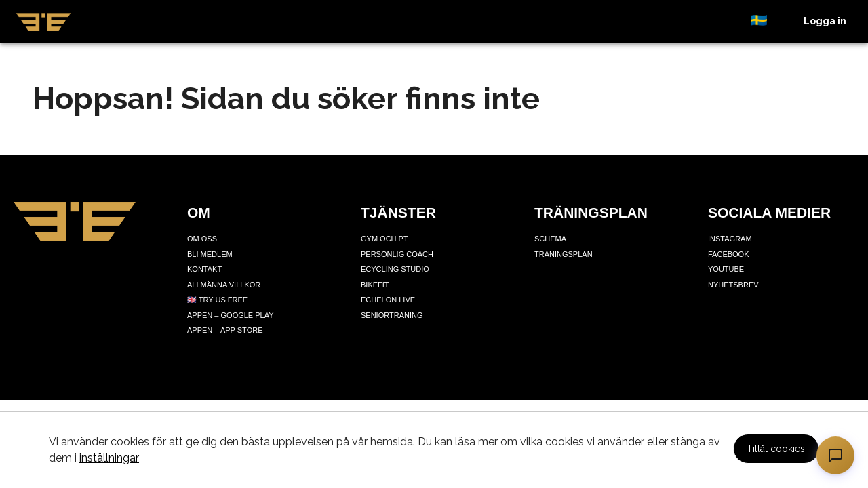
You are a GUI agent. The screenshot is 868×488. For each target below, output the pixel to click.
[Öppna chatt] (835, 455)
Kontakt (204, 269)
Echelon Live (388, 300)
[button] (766, 22)
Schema (550, 239)
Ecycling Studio (395, 269)
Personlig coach (397, 254)
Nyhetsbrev (733, 285)
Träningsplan (564, 254)
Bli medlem (210, 254)
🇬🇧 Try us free (217, 300)
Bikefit (375, 285)
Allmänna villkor (224, 285)
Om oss (202, 239)
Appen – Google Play (231, 315)
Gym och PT (384, 239)
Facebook (729, 254)
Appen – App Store (225, 330)
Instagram (730, 239)
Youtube (726, 269)
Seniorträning (392, 315)
